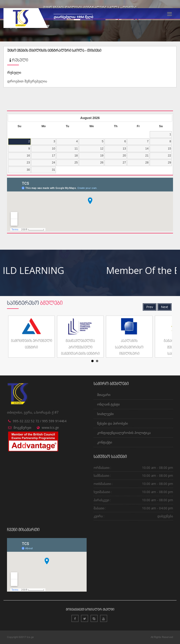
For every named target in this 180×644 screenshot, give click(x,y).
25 (76, 163)
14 (147, 149)
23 (28, 163)
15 (170, 149)
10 (54, 149)
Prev (150, 307)
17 (54, 156)
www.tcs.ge (50, 428)
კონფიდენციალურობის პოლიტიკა (124, 433)
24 (54, 163)
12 (102, 149)
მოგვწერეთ (22, 428)
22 (170, 156)
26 (102, 163)
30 (28, 170)
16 (28, 156)
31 (54, 170)
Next (165, 307)
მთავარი (104, 395)
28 (147, 163)
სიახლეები (105, 414)
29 (170, 163)
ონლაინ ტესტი (108, 404)
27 (124, 163)
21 (147, 156)
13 (124, 149)
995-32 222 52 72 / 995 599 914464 (40, 421)
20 (124, 156)
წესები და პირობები (112, 423)
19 (102, 156)
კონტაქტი (105, 442)
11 (76, 149)
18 (76, 156)
